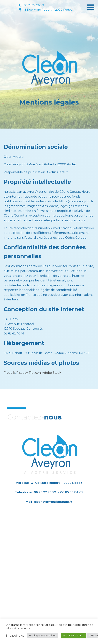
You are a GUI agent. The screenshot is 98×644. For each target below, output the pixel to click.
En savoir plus (15, 636)
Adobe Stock (52, 373)
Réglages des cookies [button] (43, 635)
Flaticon (35, 373)
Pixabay (22, 373)
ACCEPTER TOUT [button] (73, 635)
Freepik (9, 373)
